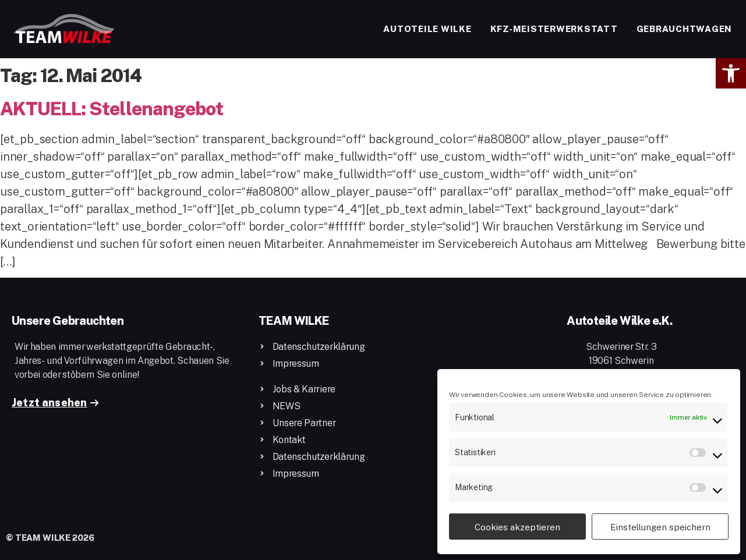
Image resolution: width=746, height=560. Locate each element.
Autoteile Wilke (427, 29)
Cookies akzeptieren (517, 527)
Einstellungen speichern (660, 527)
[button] (731, 73)
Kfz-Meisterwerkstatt (554, 29)
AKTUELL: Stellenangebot (112, 108)
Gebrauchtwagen (685, 29)
